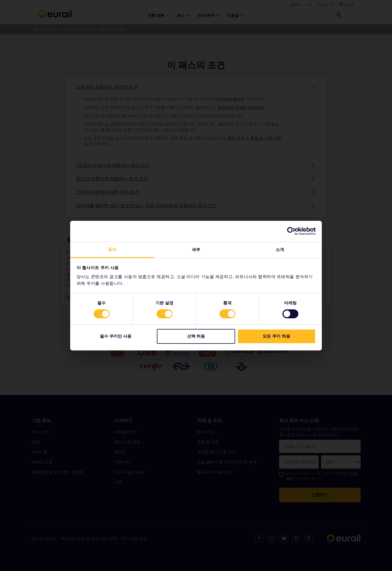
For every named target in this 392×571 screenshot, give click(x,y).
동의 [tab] (112, 249)
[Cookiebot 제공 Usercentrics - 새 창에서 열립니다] (291, 231)
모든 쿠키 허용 (276, 336)
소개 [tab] (280, 249)
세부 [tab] (196, 249)
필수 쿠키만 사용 (116, 336)
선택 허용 (196, 336)
